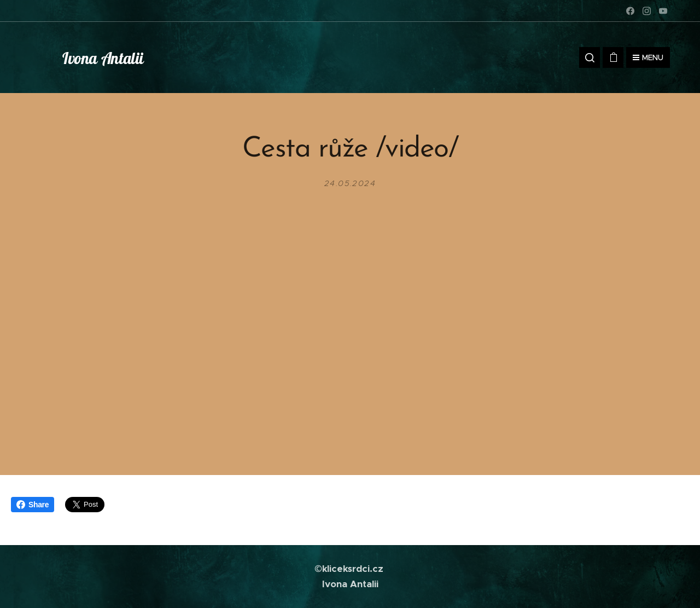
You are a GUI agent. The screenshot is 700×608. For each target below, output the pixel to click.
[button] (590, 57)
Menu (648, 57)
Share (33, 505)
